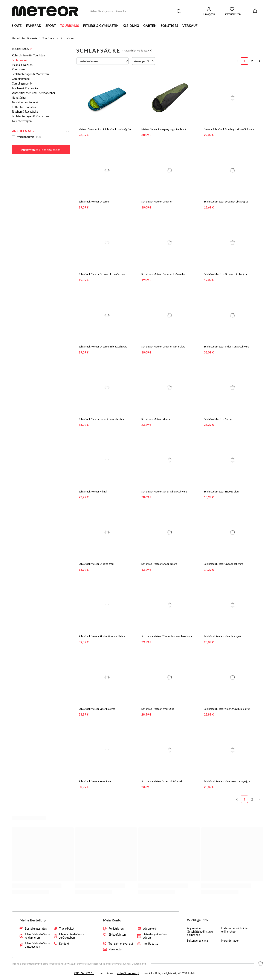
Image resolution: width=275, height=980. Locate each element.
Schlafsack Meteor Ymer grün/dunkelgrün (227, 709)
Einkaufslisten (232, 14)
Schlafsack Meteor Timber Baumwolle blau (102, 636)
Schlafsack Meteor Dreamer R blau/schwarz (103, 347)
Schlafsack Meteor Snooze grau (96, 564)
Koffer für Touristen (24, 107)
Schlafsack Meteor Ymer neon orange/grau (228, 781)
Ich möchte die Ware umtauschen (37, 945)
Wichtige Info (197, 920)
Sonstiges (169, 26)
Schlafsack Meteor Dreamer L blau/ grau (226, 202)
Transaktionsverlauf (121, 944)
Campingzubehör (22, 83)
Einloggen (209, 14)
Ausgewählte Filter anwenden (41, 150)
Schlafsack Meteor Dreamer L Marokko (163, 274)
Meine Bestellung (33, 920)
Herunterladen (230, 941)
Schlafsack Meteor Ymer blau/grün (223, 636)
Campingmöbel (21, 79)
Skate (17, 26)
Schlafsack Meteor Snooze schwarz (224, 564)
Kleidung (131, 26)
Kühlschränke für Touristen (28, 55)
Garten (150, 26)
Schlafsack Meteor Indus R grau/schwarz (227, 347)
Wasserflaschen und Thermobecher (34, 93)
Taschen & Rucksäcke (25, 88)
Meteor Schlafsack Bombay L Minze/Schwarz (229, 129)
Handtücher (19, 98)
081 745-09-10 (84, 973)
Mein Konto (112, 920)
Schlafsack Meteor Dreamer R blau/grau (226, 274)
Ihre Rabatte (150, 944)
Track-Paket (67, 929)
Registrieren (116, 929)
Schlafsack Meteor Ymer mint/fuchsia (162, 781)
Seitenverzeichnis (198, 941)
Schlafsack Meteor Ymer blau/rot (97, 709)
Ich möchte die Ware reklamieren (37, 936)
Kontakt (64, 944)
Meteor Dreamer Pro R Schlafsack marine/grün (105, 129)
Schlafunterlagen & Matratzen (30, 74)
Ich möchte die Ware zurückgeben (72, 936)
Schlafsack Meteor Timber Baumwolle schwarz (167, 636)
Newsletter (115, 949)
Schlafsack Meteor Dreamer (94, 202)
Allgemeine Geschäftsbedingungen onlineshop (201, 932)
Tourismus (70, 26)
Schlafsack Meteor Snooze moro (159, 564)
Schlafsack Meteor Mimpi (156, 419)
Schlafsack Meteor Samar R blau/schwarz (164, 492)
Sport (51, 26)
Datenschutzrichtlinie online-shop (234, 930)
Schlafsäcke (19, 60)
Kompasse (18, 69)
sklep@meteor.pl (128, 973)
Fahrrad (34, 26)
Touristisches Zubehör (25, 102)
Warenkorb (150, 929)
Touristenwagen (22, 121)
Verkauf (190, 26)
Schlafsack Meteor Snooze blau (221, 492)
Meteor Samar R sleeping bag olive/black (164, 129)
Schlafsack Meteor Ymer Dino (158, 709)
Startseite (32, 38)
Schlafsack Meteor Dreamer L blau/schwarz (103, 274)
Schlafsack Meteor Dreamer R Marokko (163, 347)
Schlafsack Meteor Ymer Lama (95, 781)
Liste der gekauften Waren (155, 936)
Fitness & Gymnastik (101, 26)
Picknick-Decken (22, 65)
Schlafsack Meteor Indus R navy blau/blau (102, 419)
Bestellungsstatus (36, 929)
